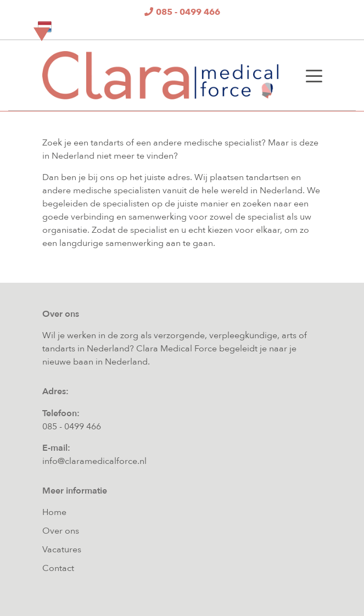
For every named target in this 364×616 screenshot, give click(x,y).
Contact (58, 568)
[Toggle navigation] (314, 75)
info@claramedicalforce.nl (94, 461)
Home (54, 512)
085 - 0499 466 (72, 427)
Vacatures (62, 550)
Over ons (61, 531)
